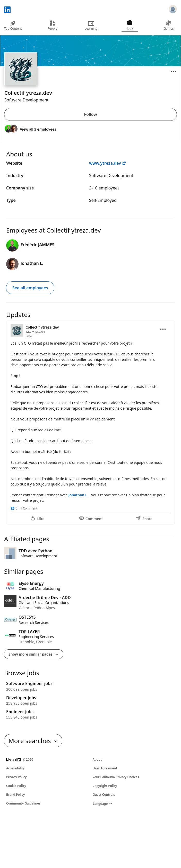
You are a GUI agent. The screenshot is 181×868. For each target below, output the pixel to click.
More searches (33, 741)
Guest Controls (104, 795)
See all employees (30, 288)
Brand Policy (15, 795)
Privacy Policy (16, 777)
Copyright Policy (105, 786)
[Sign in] (173, 10)
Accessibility (15, 768)
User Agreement (105, 768)
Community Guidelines (23, 803)
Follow (90, 114)
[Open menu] (173, 71)
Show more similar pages (34, 654)
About (97, 759)
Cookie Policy (16, 786)
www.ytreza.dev (108, 163)
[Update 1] (90, 423)
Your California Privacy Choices (116, 777)
